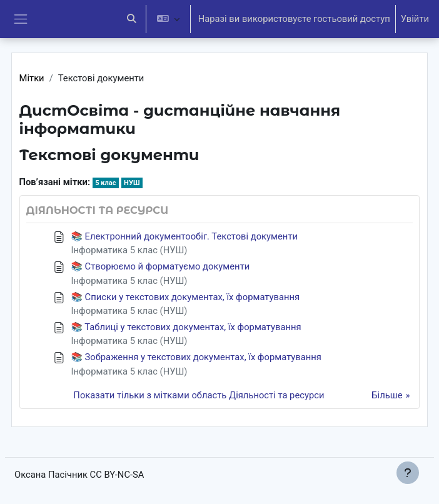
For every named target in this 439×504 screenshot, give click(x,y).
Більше (387, 395)
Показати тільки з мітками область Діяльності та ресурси (199, 395)
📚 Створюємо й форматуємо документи (161, 266)
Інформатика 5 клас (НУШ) (129, 250)
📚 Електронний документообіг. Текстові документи (184, 236)
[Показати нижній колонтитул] (408, 473)
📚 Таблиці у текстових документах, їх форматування (186, 327)
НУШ (132, 183)
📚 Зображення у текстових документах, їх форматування (196, 357)
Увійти (415, 19)
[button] (132, 19)
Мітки (32, 78)
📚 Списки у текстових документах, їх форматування (186, 297)
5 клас (105, 183)
